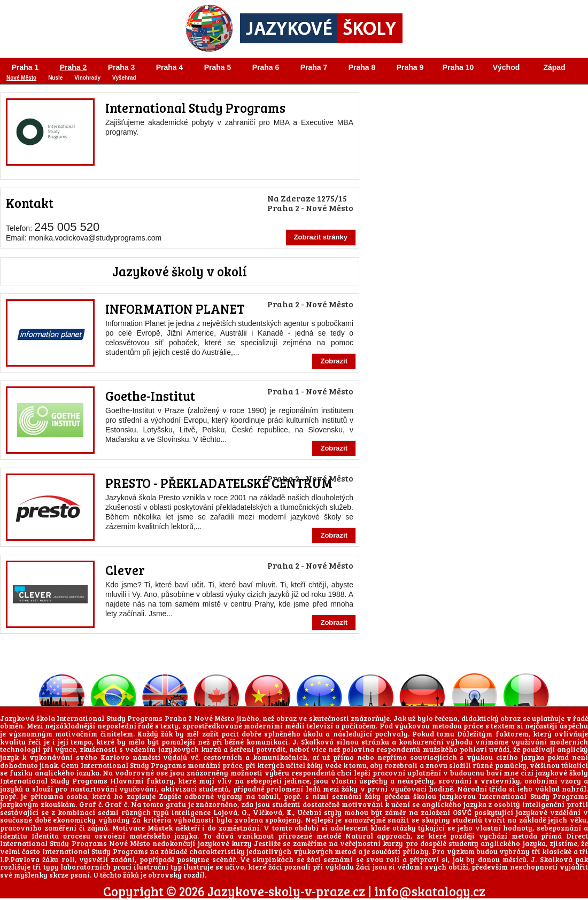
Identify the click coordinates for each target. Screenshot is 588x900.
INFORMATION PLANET (175, 309)
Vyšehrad (124, 78)
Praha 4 (170, 67)
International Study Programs (195, 108)
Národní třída (482, 789)
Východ (506, 67)
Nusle (55, 78)
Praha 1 (25, 67)
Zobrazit (334, 361)
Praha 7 (314, 67)
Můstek (160, 828)
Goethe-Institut (150, 396)
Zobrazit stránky (321, 237)
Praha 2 (73, 67)
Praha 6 (266, 67)
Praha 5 (218, 67)
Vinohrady (87, 78)
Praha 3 (122, 67)
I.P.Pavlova (20, 859)
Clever (125, 570)
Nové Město (21, 78)
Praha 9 (410, 67)
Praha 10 (458, 67)
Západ (554, 67)
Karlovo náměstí (130, 757)
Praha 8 (362, 67)
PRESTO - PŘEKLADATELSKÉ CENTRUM (219, 483)
